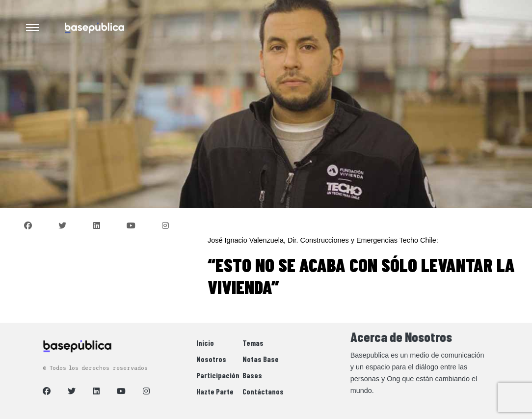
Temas (253, 343)
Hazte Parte (215, 391)
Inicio (205, 343)
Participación (218, 375)
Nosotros (211, 359)
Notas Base (261, 359)
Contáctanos (263, 391)
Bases (252, 375)
